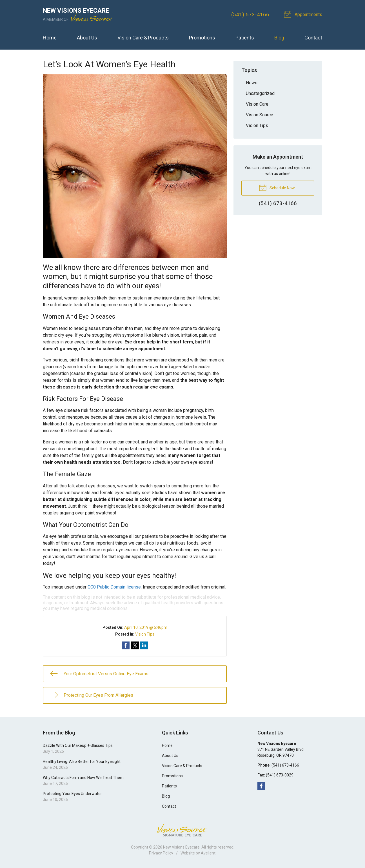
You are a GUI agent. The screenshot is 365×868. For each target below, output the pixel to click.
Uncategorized (260, 93)
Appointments (304, 14)
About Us (87, 38)
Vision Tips (145, 634)
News (252, 83)
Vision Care (257, 104)
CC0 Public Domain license (114, 587)
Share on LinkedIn (144, 645)
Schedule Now (277, 187)
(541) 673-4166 (250, 15)
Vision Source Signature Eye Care (182, 830)
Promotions (202, 38)
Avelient (208, 853)
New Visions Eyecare (181, 847)
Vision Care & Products (143, 38)
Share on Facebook (126, 645)
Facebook (261, 786)
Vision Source (260, 115)
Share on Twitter (135, 645)
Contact (313, 38)
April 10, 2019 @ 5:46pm (146, 627)
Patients (245, 38)
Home (50, 38)
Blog (279, 38)
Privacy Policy (161, 853)
